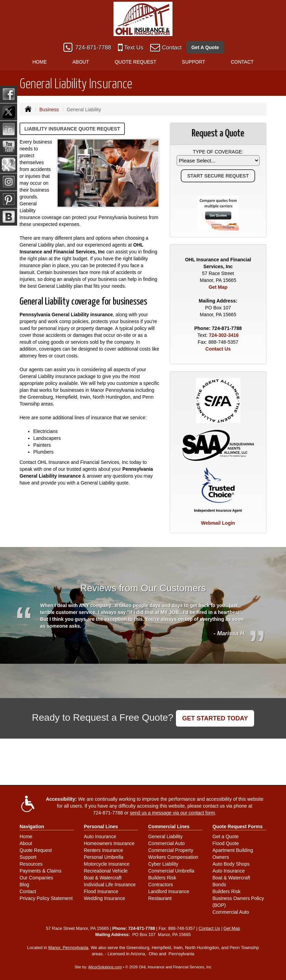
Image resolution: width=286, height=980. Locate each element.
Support (28, 857)
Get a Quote (226, 836)
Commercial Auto (166, 843)
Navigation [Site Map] (32, 827)
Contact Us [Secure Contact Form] (218, 349)
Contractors (160, 885)
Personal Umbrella (104, 857)
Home (39, 62)
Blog (24, 885)
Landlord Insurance (169, 891)
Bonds (219, 885)
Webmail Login (218, 523)
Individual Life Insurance (110, 885)
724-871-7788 (93, 48)
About (26, 843)
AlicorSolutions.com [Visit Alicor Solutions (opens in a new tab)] (105, 967)
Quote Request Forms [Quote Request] (238, 827)
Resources (31, 864)
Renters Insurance (104, 850)
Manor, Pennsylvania (68, 948)
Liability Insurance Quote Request (72, 129)
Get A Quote (205, 47)
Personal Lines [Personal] (101, 827)
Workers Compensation (173, 857)
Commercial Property (171, 850)
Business (49, 110)
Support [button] (194, 62)
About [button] (81, 62)
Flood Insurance (101, 891)
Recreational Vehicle (106, 871)
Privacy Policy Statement (46, 898)
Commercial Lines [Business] (169, 827)
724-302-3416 (224, 335)
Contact (172, 48)
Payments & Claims (40, 871)
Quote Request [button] (135, 62)
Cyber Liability (163, 864)
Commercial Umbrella (171, 871)
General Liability (165, 836)
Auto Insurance (100, 836)
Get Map (218, 287)
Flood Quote (226, 843)
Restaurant (160, 898)
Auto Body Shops (231, 864)
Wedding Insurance (105, 898)
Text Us (134, 48)
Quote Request (36, 850)
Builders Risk (162, 878)
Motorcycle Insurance (107, 864)
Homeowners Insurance (109, 843)
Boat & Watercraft (103, 878)
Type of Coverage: (218, 152)
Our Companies (36, 878)
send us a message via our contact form (172, 813)
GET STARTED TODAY (215, 718)
